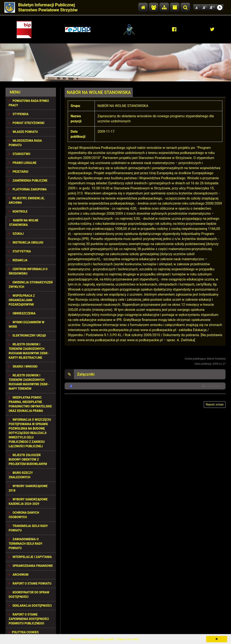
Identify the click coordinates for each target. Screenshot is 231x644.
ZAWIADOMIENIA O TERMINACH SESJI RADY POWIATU (26, 544)
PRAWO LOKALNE (22, 163)
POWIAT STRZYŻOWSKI (26, 123)
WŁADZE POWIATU (23, 132)
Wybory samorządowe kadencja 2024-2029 (28, 502)
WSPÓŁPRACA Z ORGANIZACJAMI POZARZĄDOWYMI (22, 300)
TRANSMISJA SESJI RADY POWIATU (28, 528)
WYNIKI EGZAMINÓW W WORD (26, 324)
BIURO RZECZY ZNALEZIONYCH (21, 475)
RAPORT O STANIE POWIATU (30, 583)
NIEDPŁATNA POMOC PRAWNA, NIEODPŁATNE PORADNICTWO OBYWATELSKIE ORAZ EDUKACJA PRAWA (30, 404)
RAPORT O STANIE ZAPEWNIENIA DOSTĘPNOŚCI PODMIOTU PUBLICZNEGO (29, 619)
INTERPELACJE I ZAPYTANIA (30, 557)
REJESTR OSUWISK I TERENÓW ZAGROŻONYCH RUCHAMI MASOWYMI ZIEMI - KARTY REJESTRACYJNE (29, 351)
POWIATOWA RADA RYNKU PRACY (29, 103)
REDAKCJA (18, 260)
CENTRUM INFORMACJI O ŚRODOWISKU (28, 271)
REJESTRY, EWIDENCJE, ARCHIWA (27, 200)
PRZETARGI (18, 172)
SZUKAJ (16, 234)
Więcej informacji (128, 639)
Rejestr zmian (215, 404)
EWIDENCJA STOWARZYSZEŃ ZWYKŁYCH (31, 285)
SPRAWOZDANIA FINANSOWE (31, 566)
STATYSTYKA (20, 251)
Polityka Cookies (24, 632)
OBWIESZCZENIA (22, 313)
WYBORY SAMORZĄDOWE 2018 (28, 488)
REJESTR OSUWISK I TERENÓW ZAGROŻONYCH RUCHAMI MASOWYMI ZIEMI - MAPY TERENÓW (29, 382)
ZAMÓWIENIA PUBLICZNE (28, 181)
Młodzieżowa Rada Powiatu (25, 143)
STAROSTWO (19, 154)
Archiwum (19, 575)
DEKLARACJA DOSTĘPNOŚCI (30, 606)
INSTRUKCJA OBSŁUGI (26, 243)
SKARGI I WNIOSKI (23, 366)
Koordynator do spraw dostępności (29, 595)
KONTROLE (18, 212)
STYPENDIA (19, 114)
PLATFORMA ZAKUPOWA (28, 189)
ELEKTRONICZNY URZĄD (27, 335)
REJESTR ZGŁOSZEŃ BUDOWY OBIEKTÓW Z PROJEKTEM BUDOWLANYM (28, 459)
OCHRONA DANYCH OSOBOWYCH (24, 515)
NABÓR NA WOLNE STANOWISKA (24, 223)
